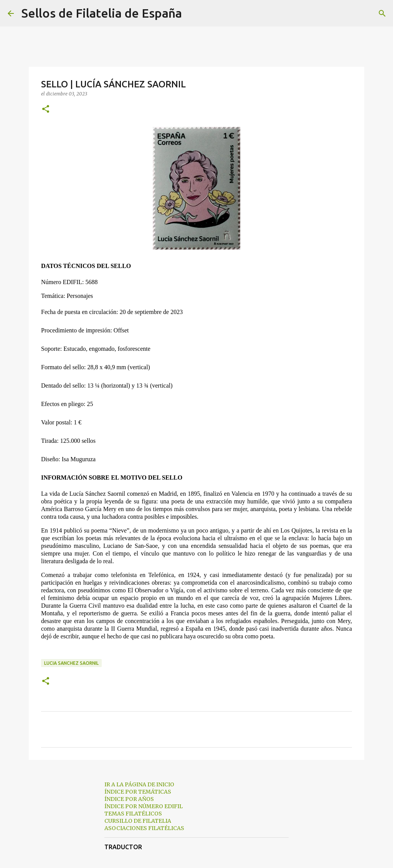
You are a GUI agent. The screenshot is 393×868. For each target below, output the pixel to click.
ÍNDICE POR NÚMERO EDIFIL (144, 806)
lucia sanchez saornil (71, 663)
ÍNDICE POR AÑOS (129, 799)
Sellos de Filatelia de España (102, 13)
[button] (46, 109)
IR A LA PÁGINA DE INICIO (139, 784)
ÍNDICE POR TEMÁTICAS (138, 792)
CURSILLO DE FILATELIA (138, 821)
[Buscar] (193, 13)
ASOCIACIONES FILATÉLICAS (144, 828)
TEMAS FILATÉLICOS (133, 814)
